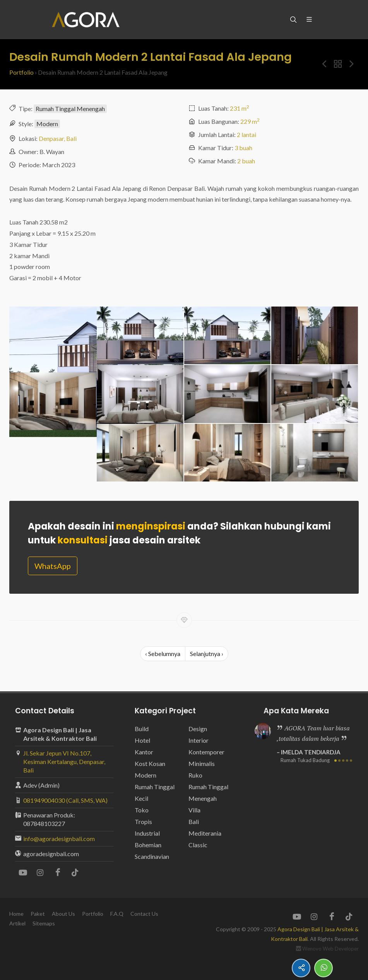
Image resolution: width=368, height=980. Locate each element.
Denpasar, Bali (58, 138)
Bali (194, 822)
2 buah (246, 161)
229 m (250, 121)
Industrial (147, 833)
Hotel (142, 740)
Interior (199, 740)
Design (198, 729)
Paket (38, 914)
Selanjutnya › (207, 654)
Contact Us (144, 914)
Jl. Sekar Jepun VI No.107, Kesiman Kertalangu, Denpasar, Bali (64, 762)
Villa (194, 810)
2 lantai (246, 134)
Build (142, 729)
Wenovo (312, 949)
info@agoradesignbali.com (59, 839)
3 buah (243, 148)
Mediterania (205, 833)
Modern (47, 124)
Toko (142, 810)
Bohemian (148, 845)
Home (16, 914)
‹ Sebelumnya (163, 654)
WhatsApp (53, 566)
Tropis (143, 822)
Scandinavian (152, 856)
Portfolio (21, 72)
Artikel (17, 923)
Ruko (195, 775)
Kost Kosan (150, 763)
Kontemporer (206, 752)
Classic (198, 845)
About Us (63, 914)
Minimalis (202, 763)
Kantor (144, 752)
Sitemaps (44, 923)
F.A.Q (117, 914)
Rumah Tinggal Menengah (70, 109)
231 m (240, 108)
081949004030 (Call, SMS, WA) (65, 800)
